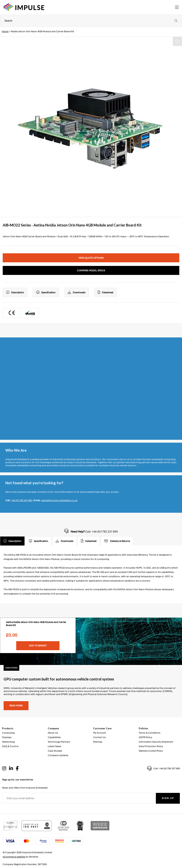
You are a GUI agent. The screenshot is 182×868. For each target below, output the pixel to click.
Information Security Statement (156, 742)
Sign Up (168, 798)
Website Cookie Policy (151, 751)
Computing (8, 733)
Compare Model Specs (91, 271)
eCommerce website (14, 857)
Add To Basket (38, 646)
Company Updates (58, 755)
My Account (100, 733)
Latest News (55, 746)
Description (15, 292)
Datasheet (106, 292)
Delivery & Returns (117, 541)
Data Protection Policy (151, 746)
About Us (53, 733)
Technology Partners (59, 742)
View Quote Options (91, 258)
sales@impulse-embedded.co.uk (59, 500)
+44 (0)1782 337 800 (22, 500)
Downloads (77, 292)
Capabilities (54, 737)
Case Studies (55, 751)
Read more (16, 706)
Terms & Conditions (150, 733)
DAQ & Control (10, 746)
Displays (7, 737)
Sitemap (98, 742)
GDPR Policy (145, 737)
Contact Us (99, 737)
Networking (8, 742)
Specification (46, 292)
